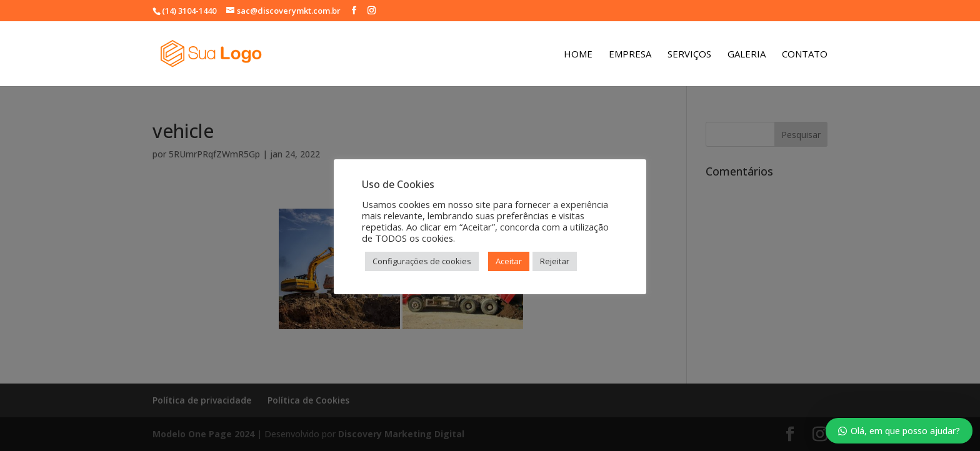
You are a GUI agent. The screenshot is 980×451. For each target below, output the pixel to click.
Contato (805, 55)
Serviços (689, 55)
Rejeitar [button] (555, 261)
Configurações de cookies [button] (422, 261)
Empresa (630, 55)
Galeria (747, 55)
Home (578, 55)
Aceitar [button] (509, 261)
